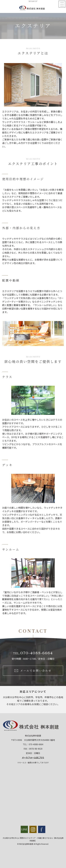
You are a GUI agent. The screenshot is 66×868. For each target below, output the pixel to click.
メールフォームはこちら (33, 757)
